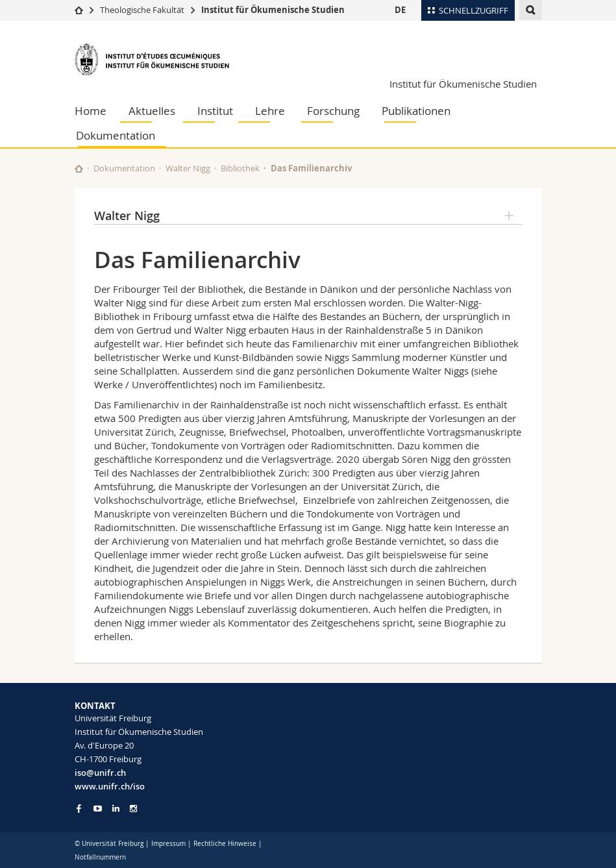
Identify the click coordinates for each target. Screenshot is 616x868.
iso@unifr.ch (100, 773)
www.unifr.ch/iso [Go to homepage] (110, 786)
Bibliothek (240, 168)
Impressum (168, 844)
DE (400, 10)
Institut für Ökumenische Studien (273, 10)
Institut (215, 111)
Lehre (270, 111)
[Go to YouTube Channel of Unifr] (98, 809)
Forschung (333, 111)
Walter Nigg (188, 168)
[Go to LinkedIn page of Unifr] (116, 809)
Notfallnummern (100, 857)
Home (91, 111)
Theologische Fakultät (142, 10)
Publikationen (416, 111)
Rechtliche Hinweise (225, 844)
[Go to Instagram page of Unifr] (133, 809)
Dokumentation (116, 135)
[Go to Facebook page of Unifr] (79, 808)
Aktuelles (152, 111)
